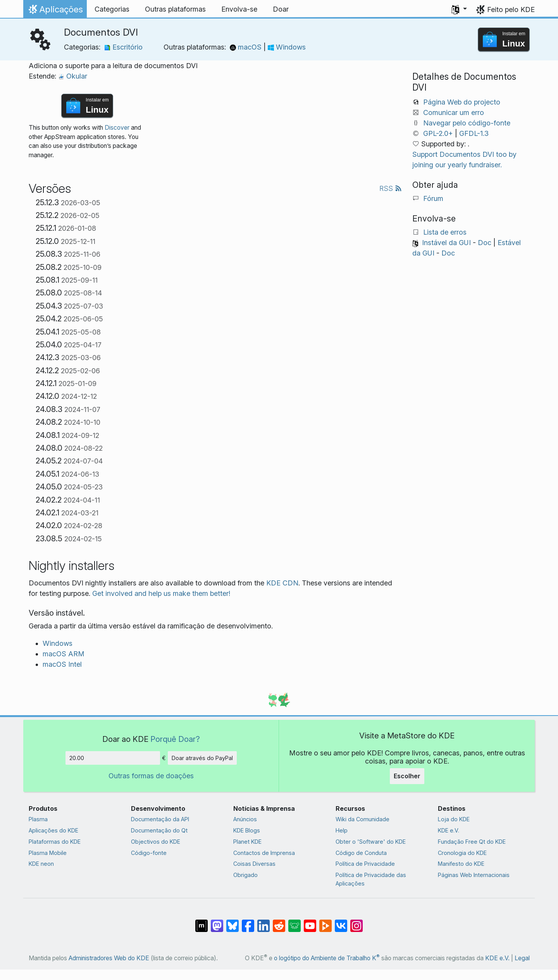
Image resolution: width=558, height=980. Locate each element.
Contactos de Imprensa (264, 853)
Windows (287, 47)
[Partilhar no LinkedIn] (263, 922)
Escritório (123, 47)
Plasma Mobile (48, 853)
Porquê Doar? (175, 739)
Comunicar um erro (454, 112)
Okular (73, 76)
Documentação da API (160, 819)
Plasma (38, 819)
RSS (391, 188)
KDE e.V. (449, 830)
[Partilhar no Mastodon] (217, 922)
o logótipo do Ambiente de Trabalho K (327, 958)
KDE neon (41, 864)
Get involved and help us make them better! (161, 593)
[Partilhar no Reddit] (279, 922)
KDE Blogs (247, 830)
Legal (522, 958)
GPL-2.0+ (438, 133)
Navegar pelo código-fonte (467, 123)
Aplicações (55, 11)
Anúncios (245, 819)
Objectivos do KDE (156, 842)
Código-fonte (149, 853)
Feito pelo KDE (511, 9)
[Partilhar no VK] (341, 922)
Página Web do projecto (462, 102)
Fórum (433, 198)
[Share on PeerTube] (325, 922)
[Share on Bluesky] (232, 922)
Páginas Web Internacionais (474, 875)
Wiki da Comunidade (363, 819)
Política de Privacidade (365, 864)
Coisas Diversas (254, 864)
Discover (117, 128)
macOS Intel (62, 664)
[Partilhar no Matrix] (201, 922)
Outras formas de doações (151, 776)
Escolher (407, 776)
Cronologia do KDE (462, 853)
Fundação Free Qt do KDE (472, 842)
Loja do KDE (454, 819)
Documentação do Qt (159, 830)
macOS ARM (64, 654)
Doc (485, 243)
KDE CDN (282, 583)
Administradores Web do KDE (109, 958)
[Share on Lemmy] (294, 922)
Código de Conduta (361, 853)
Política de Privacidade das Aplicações (371, 879)
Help (342, 830)
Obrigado (245, 875)
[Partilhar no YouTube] (310, 922)
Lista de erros (445, 232)
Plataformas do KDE (55, 842)
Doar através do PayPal (202, 758)
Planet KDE (247, 842)
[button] (459, 9)
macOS (247, 47)
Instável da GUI (446, 243)
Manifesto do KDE (461, 864)
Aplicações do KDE (53, 830)
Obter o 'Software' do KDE (371, 842)
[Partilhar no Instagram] (356, 922)
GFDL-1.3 (474, 133)
